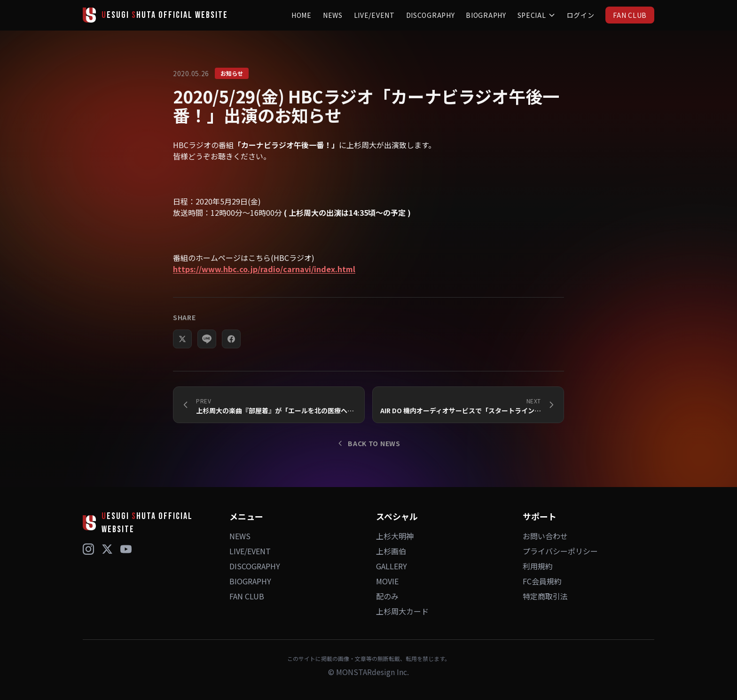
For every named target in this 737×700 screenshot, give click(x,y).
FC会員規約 (542, 581)
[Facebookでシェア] (231, 348)
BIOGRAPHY (486, 15)
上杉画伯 (391, 551)
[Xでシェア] (182, 348)
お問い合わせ (545, 536)
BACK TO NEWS (368, 443)
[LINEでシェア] (207, 348)
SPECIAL (537, 15)
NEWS (333, 15)
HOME (302, 15)
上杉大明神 (395, 536)
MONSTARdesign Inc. (372, 672)
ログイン (581, 15)
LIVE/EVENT (374, 15)
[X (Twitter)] (107, 549)
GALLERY (392, 566)
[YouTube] (126, 549)
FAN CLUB (630, 15)
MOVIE (387, 581)
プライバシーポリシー (560, 551)
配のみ (387, 596)
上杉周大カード (402, 611)
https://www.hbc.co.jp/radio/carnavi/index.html (264, 269)
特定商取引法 (545, 596)
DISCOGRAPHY (431, 15)
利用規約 (538, 566)
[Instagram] (88, 549)
